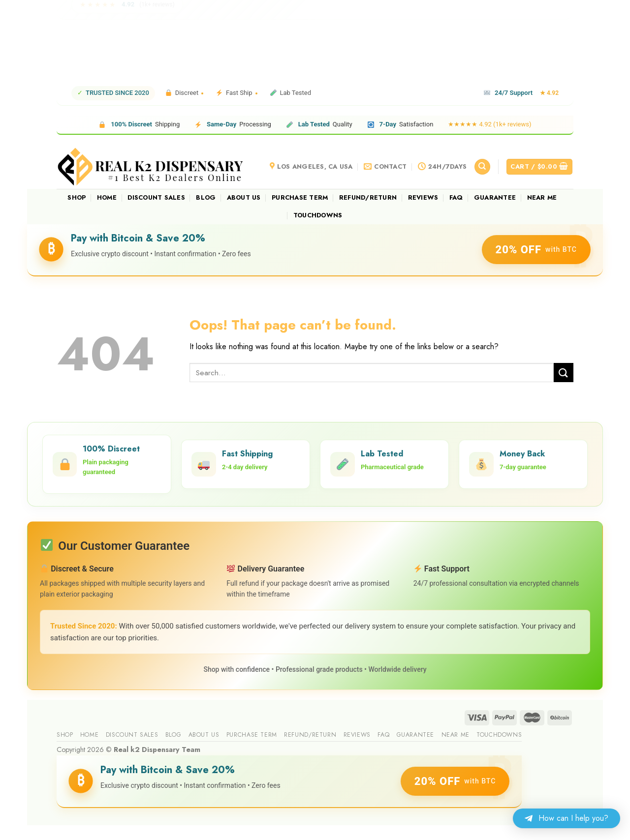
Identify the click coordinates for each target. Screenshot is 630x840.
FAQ (456, 197)
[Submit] (564, 373)
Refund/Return (368, 197)
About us (244, 197)
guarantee (495, 197)
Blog (206, 197)
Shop (77, 197)
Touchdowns (318, 215)
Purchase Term (300, 197)
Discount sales (156, 197)
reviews (423, 197)
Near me (542, 197)
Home (107, 197)
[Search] (482, 167)
